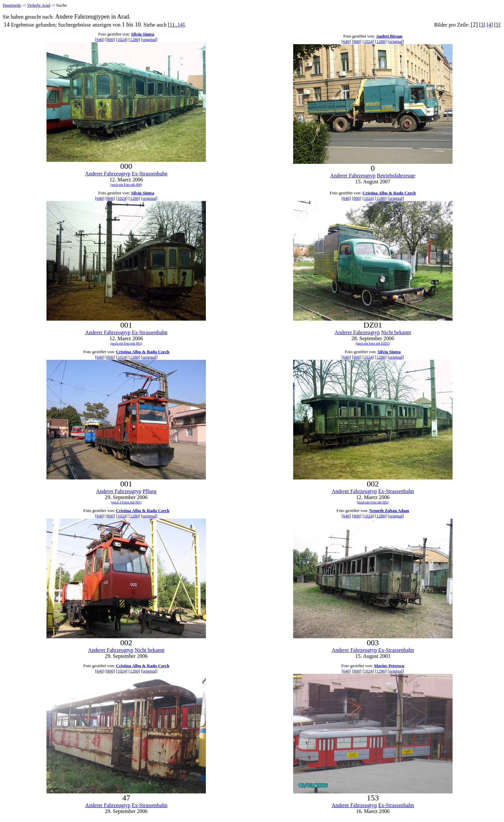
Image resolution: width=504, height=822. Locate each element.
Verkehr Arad (39, 5)
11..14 (176, 25)
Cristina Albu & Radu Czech (389, 193)
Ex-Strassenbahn (150, 174)
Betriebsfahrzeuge (396, 176)
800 (110, 39)
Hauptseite (12, 5)
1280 (134, 39)
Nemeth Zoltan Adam (389, 511)
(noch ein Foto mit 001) (126, 343)
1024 (122, 39)
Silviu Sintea (143, 34)
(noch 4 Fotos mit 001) (126, 502)
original (149, 39)
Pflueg (150, 491)
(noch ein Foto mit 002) (373, 502)
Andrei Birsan (389, 36)
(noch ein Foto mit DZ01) (373, 343)
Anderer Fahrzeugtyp (108, 174)
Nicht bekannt (396, 332)
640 (100, 39)
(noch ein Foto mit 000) (126, 185)
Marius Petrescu (389, 666)
